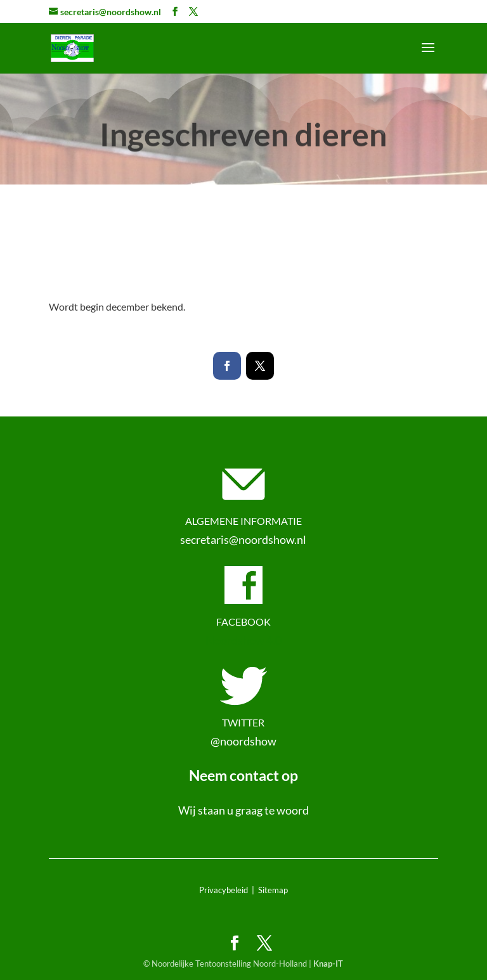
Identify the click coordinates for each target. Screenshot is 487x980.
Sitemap (273, 890)
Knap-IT (328, 964)
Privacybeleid (224, 890)
